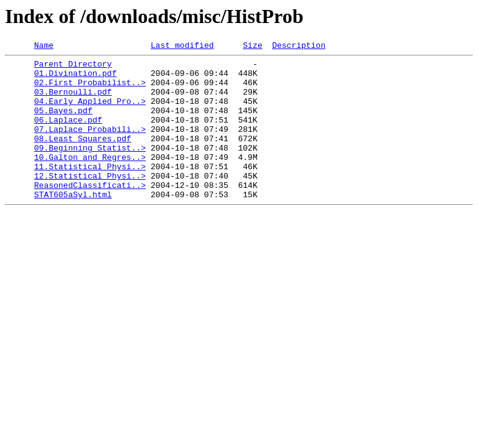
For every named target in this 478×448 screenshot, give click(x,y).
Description (299, 47)
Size (252, 47)
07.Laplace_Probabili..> (90, 146)
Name (44, 47)
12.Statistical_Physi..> (90, 202)
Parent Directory (73, 67)
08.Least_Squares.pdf (83, 157)
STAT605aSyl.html (73, 224)
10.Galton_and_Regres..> (90, 179)
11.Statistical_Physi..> (90, 190)
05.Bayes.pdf (63, 123)
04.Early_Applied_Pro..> (90, 112)
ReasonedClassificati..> (90, 213)
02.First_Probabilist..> (90, 90)
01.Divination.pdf (76, 78)
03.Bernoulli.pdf (73, 101)
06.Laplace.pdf (68, 134)
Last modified (182, 47)
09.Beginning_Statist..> (90, 168)
